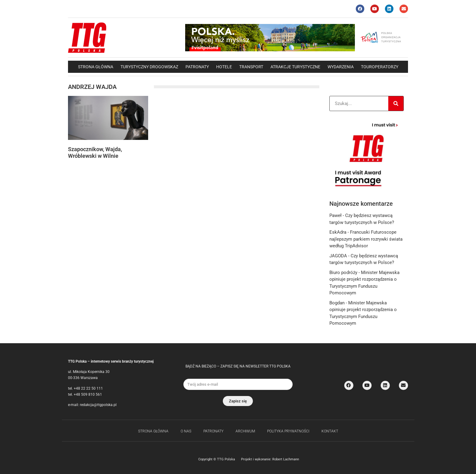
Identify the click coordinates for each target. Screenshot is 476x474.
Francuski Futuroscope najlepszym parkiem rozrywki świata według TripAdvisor (366, 239)
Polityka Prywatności (288, 431)
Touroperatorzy (380, 67)
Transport (251, 67)
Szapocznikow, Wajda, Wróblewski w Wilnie (95, 152)
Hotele (224, 67)
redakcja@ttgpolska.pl (98, 405)
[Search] (396, 103)
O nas (186, 431)
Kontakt (330, 431)
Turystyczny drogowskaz (149, 67)
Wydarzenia (341, 67)
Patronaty (197, 67)
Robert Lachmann (286, 459)
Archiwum (245, 431)
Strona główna (96, 67)
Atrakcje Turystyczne (295, 67)
